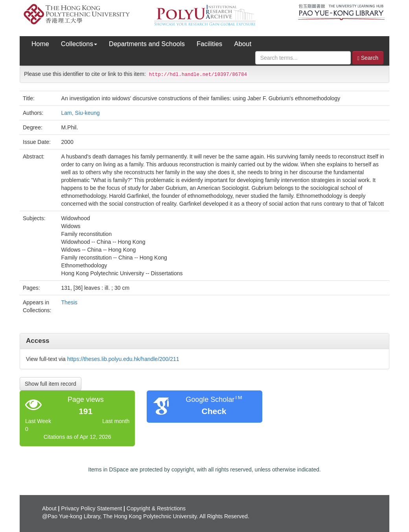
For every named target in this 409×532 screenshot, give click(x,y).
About (243, 44)
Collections (79, 44)
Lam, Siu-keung (81, 113)
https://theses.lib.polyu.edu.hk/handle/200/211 (123, 359)
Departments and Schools (147, 44)
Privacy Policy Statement (91, 508)
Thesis (69, 302)
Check (214, 411)
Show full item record (51, 384)
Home (40, 44)
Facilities (209, 44)
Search (368, 58)
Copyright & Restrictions (156, 508)
